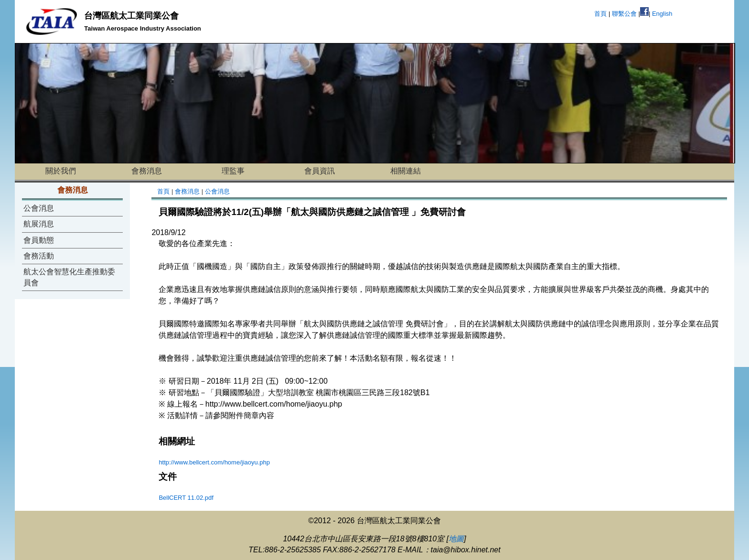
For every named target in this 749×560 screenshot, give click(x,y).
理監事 (233, 171)
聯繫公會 (624, 14)
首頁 (600, 14)
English (662, 14)
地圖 (456, 539)
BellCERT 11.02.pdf (186, 498)
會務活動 (39, 256)
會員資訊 (320, 171)
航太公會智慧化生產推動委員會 (69, 277)
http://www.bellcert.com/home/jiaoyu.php (214, 462)
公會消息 (39, 208)
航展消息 (39, 224)
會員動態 (39, 240)
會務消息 (147, 171)
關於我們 (61, 171)
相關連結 (406, 171)
